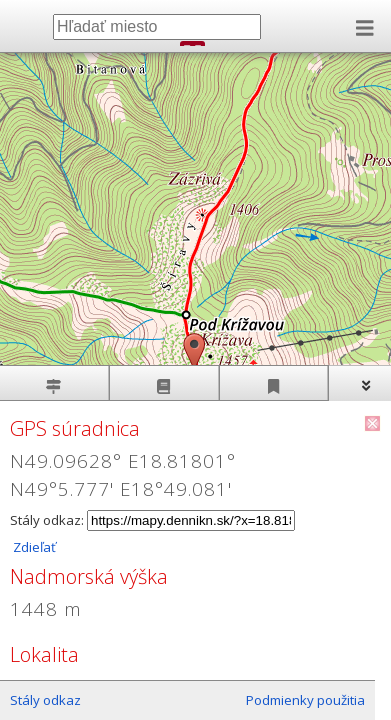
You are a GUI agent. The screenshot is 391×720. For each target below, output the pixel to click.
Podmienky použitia (305, 700)
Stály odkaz (45, 700)
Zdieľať (33, 547)
